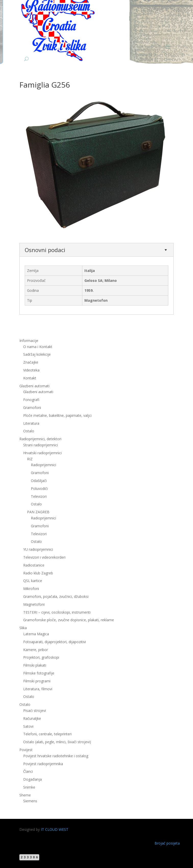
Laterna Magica (36, 634)
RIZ (30, 459)
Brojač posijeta (167, 843)
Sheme (25, 795)
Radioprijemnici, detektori (40, 439)
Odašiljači (39, 481)
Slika (23, 628)
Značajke (31, 362)
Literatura (31, 423)
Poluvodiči (39, 488)
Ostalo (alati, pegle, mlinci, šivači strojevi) (57, 742)
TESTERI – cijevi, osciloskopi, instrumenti (57, 612)
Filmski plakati (35, 665)
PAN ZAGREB (38, 512)
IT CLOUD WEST (55, 829)
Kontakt (30, 378)
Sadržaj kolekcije (37, 354)
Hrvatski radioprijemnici (42, 453)
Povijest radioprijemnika (43, 764)
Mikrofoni (31, 589)
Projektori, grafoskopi (41, 657)
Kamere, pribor (36, 650)
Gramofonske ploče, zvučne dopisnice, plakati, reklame (69, 620)
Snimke (29, 787)
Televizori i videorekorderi (44, 557)
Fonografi (31, 400)
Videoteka (31, 370)
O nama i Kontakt (38, 347)
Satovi (28, 726)
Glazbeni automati (34, 386)
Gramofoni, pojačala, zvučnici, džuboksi (56, 596)
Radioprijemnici (43, 465)
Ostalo (29, 431)
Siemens (30, 801)
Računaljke (32, 718)
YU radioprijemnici (38, 549)
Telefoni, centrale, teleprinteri (47, 734)
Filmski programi (37, 681)
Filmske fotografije (39, 673)
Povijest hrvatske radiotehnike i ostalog (56, 756)
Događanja (33, 779)
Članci (28, 771)
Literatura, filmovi (38, 689)
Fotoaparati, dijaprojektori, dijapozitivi (55, 642)
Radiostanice (34, 565)
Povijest (26, 750)
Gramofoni (32, 408)
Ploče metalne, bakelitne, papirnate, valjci (57, 415)
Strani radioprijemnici (41, 445)
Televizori (39, 496)
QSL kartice (33, 581)
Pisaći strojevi (35, 711)
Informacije (29, 341)
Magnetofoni (34, 604)
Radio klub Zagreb (38, 573)
